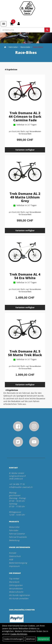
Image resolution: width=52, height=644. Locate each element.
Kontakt (13, 553)
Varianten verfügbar (25, 150)
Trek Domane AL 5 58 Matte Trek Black (25, 353)
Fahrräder (13, 47)
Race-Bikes (38, 47)
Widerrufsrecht (16, 592)
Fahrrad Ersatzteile (18, 537)
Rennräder (26, 47)
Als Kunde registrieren (19, 595)
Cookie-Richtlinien (19, 634)
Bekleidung (14, 540)
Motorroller (14, 527)
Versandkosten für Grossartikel (30, 133)
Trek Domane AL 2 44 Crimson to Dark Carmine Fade (25, 116)
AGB (11, 559)
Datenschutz (15, 556)
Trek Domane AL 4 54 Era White (25, 276)
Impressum (14, 566)
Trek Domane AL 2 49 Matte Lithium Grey (25, 197)
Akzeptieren (44, 639)
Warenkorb (14, 582)
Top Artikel (14, 579)
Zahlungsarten (16, 585)
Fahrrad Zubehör (17, 534)
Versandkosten (16, 589)
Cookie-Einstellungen (13, 639)
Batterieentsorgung (18, 563)
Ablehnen (31, 639)
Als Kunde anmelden (19, 598)
